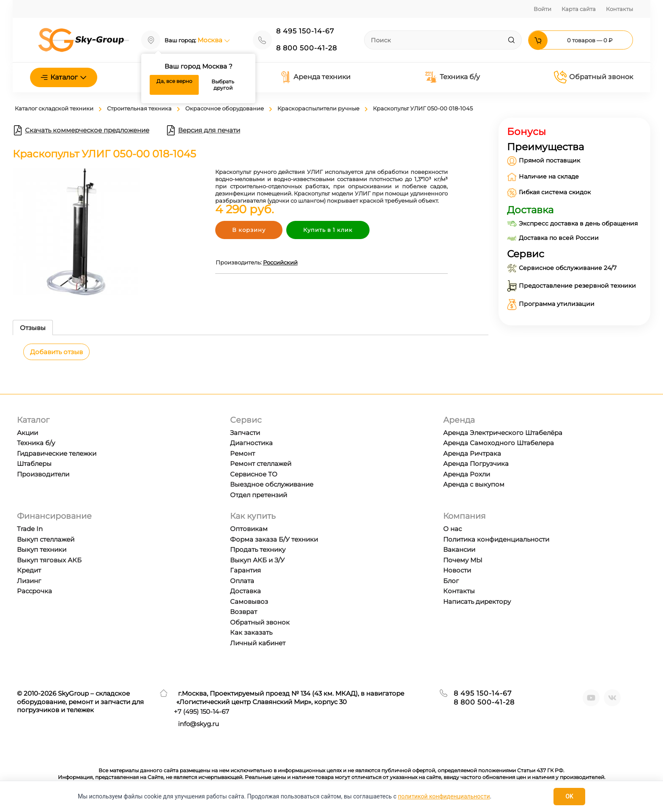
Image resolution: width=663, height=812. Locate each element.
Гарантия (245, 570)
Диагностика (251, 443)
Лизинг (29, 581)
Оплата (242, 581)
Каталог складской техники (54, 108)
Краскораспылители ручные (318, 108)
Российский (280, 262)
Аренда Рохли (467, 474)
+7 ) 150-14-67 (201, 712)
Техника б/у (452, 77)
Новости (457, 570)
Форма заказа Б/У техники (274, 539)
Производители (43, 474)
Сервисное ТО (254, 474)
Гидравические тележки (57, 453)
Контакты (619, 9)
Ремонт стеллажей (261, 464)
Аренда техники (316, 77)
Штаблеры (34, 464)
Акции (27, 433)
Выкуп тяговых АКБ (49, 560)
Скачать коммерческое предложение (81, 130)
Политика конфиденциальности (496, 539)
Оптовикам (249, 529)
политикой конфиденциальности (444, 796)
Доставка (245, 591)
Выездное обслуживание (272, 484)
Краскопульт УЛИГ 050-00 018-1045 (423, 108)
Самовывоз (249, 601)
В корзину (249, 230)
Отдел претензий (259, 495)
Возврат (244, 612)
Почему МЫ (463, 560)
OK (569, 796)
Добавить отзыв (56, 352)
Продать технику (258, 549)
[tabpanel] (251, 358)
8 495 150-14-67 (305, 31)
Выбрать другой (223, 85)
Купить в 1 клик (328, 230)
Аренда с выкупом (474, 484)
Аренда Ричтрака (472, 453)
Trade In (30, 529)
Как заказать (251, 632)
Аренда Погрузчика (476, 464)
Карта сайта (579, 9)
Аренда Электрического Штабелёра (503, 433)
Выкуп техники (42, 549)
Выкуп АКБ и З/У (257, 560)
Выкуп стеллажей (46, 539)
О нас (452, 529)
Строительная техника (139, 108)
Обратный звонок (593, 77)
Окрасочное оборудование (225, 108)
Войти (542, 9)
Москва (214, 40)
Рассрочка (34, 591)
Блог (451, 581)
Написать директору (477, 601)
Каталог (64, 77)
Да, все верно (174, 81)
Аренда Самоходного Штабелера (499, 443)
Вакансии (459, 549)
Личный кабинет (258, 643)
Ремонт (242, 453)
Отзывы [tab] (33, 328)
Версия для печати (203, 130)
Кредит (29, 570)
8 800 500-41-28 (307, 48)
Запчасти (245, 433)
